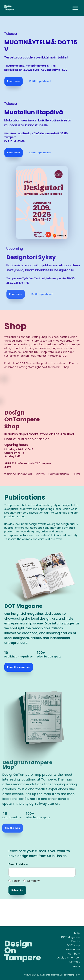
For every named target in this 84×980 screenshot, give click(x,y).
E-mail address (18, 864)
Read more (15, 81)
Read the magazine (19, 667)
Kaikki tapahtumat (42, 81)
